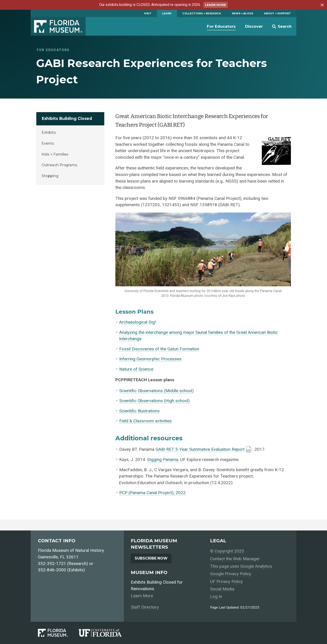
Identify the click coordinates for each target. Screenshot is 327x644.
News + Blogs (243, 13)
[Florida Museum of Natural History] (58, 633)
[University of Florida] (106, 633)
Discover (254, 26)
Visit (148, 13)
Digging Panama (163, 459)
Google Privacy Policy (231, 574)
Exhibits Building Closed (67, 118)
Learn (167, 13)
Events (48, 143)
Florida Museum (58, 26)
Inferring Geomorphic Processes (150, 359)
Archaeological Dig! (138, 322)
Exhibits (49, 133)
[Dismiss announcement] (322, 6)
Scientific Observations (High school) (154, 401)
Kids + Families (55, 154)
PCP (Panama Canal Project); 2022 (152, 493)
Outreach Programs (59, 165)
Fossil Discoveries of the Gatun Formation (159, 349)
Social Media (222, 589)
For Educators (221, 26)
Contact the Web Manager (235, 559)
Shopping (50, 176)
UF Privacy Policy (226, 581)
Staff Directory (145, 607)
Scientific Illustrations (139, 411)
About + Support (277, 13)
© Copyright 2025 (227, 551)
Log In (216, 596)
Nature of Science (136, 369)
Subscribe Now (151, 558)
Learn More (216, 5)
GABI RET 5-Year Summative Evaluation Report (200, 449)
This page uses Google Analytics (241, 566)
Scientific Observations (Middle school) (156, 391)
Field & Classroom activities (145, 421)
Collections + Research (202, 13)
